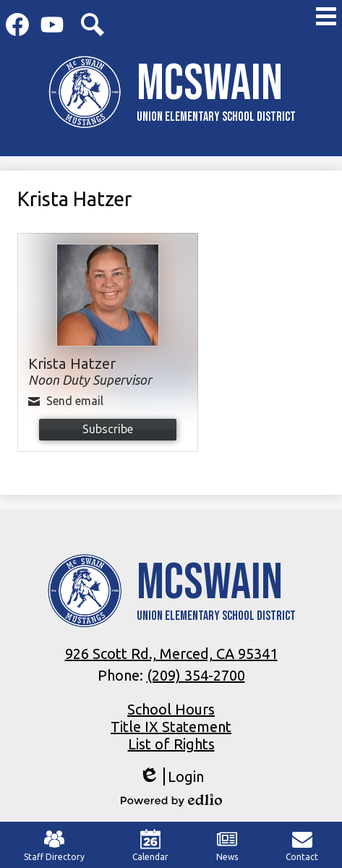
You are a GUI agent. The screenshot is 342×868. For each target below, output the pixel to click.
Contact (302, 845)
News (227, 845)
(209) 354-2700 (196, 675)
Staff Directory (54, 845)
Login (171, 776)
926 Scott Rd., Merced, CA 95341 (171, 654)
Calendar (150, 845)
